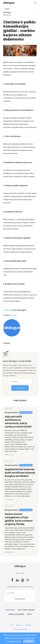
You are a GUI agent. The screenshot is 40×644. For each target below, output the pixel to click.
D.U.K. (11, 625)
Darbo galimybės (16, 614)
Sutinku (29, 641)
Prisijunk (8, 310)
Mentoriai (10, 610)
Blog (29, 614)
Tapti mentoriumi (26, 610)
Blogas (8, 9)
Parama (28, 625)
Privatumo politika (20, 629)
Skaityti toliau (11, 455)
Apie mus (19, 625)
